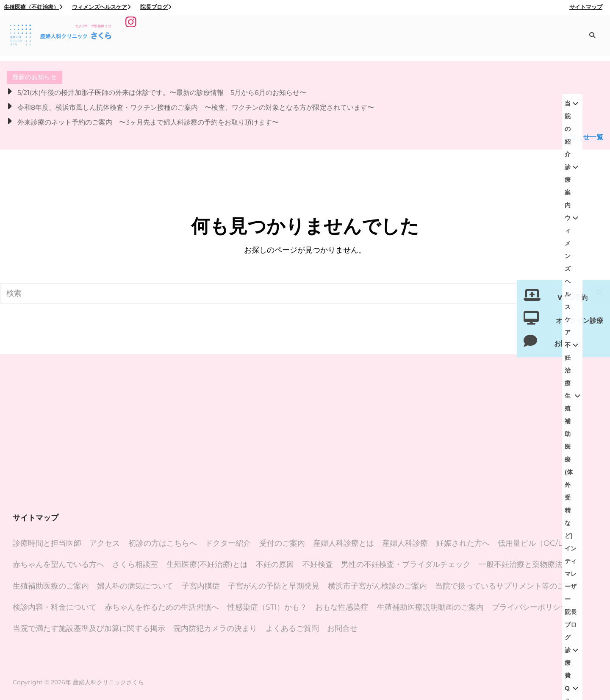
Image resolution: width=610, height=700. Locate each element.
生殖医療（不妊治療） (33, 7)
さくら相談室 (135, 564)
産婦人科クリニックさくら (108, 682)
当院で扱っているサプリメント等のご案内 (507, 586)
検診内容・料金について (55, 607)
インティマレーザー (543, 37)
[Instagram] (132, 36)
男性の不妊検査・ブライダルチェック (406, 564)
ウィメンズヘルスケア (101, 7)
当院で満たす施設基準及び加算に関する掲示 (89, 628)
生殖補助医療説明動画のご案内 (430, 607)
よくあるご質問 (292, 628)
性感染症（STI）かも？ (267, 607)
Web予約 (573, 298)
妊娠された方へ (463, 543)
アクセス (105, 543)
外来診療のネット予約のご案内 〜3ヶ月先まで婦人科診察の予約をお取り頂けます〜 (148, 122)
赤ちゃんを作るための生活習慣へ (162, 607)
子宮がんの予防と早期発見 (274, 586)
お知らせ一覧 (583, 137)
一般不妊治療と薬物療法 (521, 564)
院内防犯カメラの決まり (215, 628)
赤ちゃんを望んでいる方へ (58, 564)
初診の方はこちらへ (163, 543)
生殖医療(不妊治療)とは (207, 564)
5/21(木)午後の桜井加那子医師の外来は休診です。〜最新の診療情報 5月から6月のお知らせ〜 (162, 92)
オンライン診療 (579, 321)
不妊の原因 (275, 564)
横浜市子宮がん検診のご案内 (377, 586)
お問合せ (342, 628)
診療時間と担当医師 (47, 543)
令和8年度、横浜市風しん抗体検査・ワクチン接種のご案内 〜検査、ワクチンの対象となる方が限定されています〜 (196, 107)
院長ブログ (156, 7)
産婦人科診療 (405, 543)
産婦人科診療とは (344, 543)
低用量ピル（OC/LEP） (539, 543)
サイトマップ (586, 7)
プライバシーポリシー (530, 607)
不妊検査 (318, 564)
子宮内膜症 (201, 586)
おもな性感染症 (342, 607)
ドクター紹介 (228, 543)
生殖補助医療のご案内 (51, 586)
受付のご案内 (282, 543)
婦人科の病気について (135, 586)
